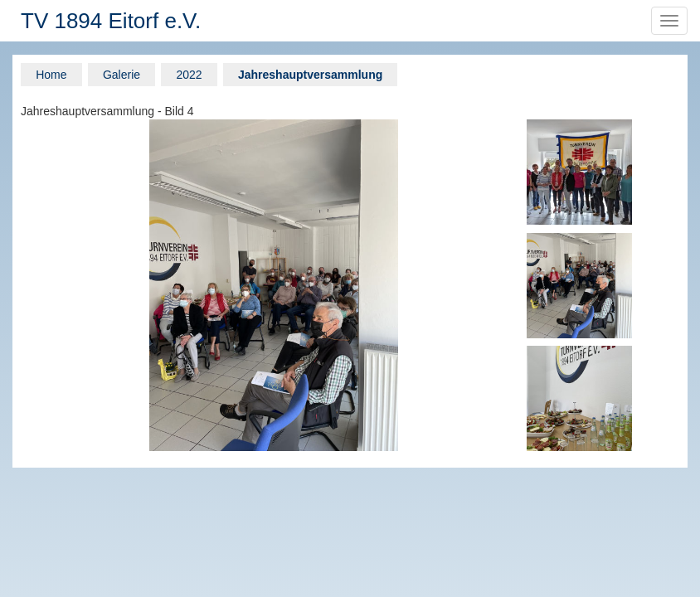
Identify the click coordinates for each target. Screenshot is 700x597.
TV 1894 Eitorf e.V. (111, 21)
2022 (189, 75)
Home (51, 75)
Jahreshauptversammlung (310, 75)
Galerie (122, 75)
